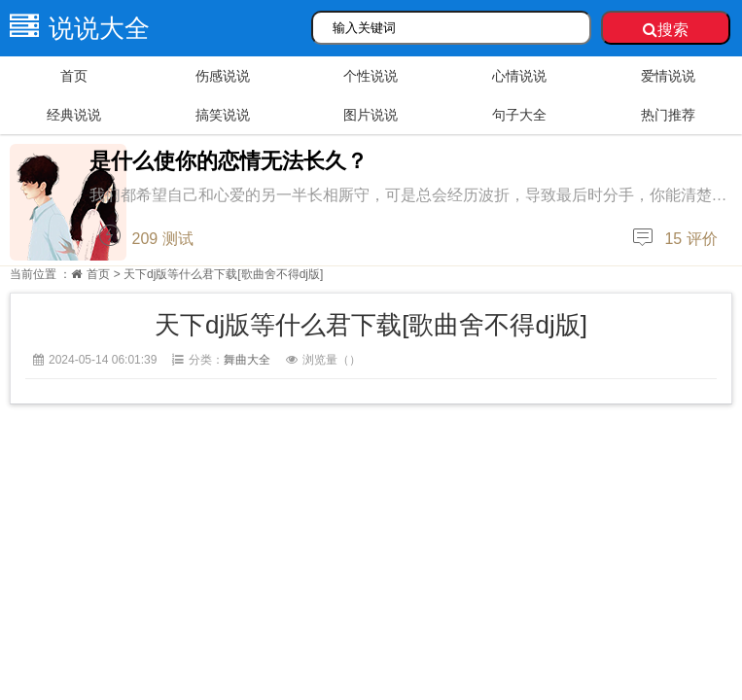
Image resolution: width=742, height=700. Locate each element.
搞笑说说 (223, 115)
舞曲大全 (247, 360)
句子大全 (519, 115)
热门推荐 (668, 115)
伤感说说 (223, 76)
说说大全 (75, 28)
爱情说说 (668, 76)
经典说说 (74, 115)
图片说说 (371, 115)
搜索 (666, 30)
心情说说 (519, 76)
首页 (74, 76)
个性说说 (371, 76)
